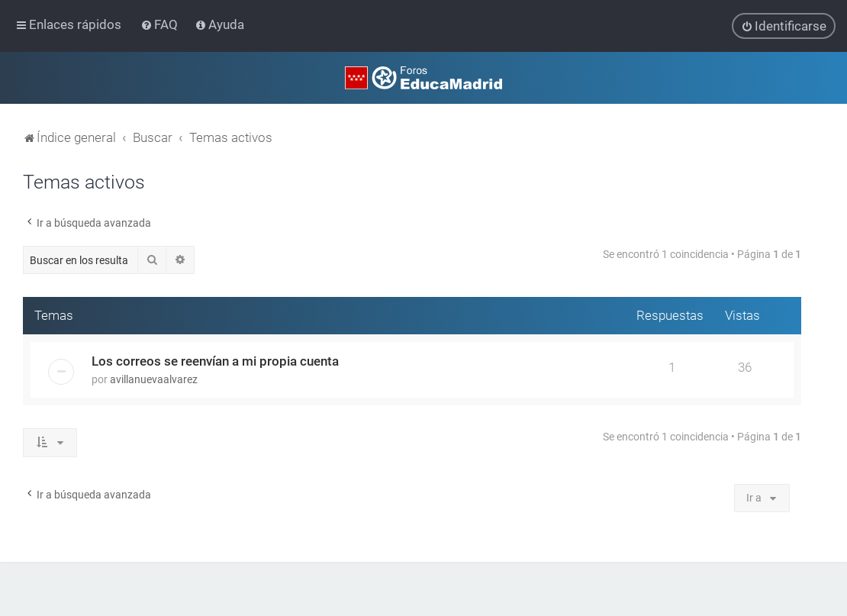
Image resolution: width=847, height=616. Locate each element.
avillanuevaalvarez (154, 379)
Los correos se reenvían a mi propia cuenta (215, 361)
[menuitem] (161, 24)
